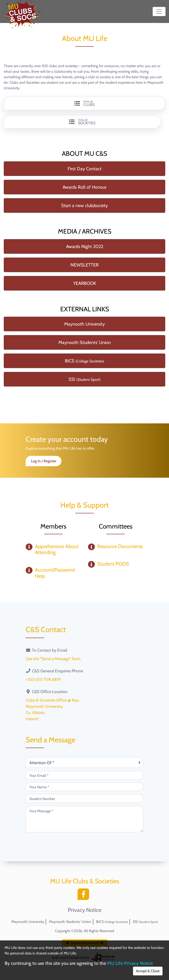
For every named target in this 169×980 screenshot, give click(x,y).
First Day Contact (85, 169)
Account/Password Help (55, 573)
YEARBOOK (85, 283)
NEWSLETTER (84, 265)
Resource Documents (120, 546)
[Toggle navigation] (159, 12)
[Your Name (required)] (84, 787)
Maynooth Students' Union (85, 342)
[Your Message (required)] (84, 819)
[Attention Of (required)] (84, 763)
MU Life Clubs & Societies (85, 881)
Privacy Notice (85, 910)
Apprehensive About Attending (57, 549)
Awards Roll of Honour (84, 187)
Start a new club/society (84, 205)
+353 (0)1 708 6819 (43, 679)
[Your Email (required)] (84, 775)
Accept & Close (148, 971)
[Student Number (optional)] (84, 798)
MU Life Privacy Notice (130, 963)
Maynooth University (84, 324)
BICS (84, 361)
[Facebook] (84, 895)
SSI (84, 379)
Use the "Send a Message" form (53, 659)
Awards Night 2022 (85, 246)
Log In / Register (44, 461)
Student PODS (113, 564)
